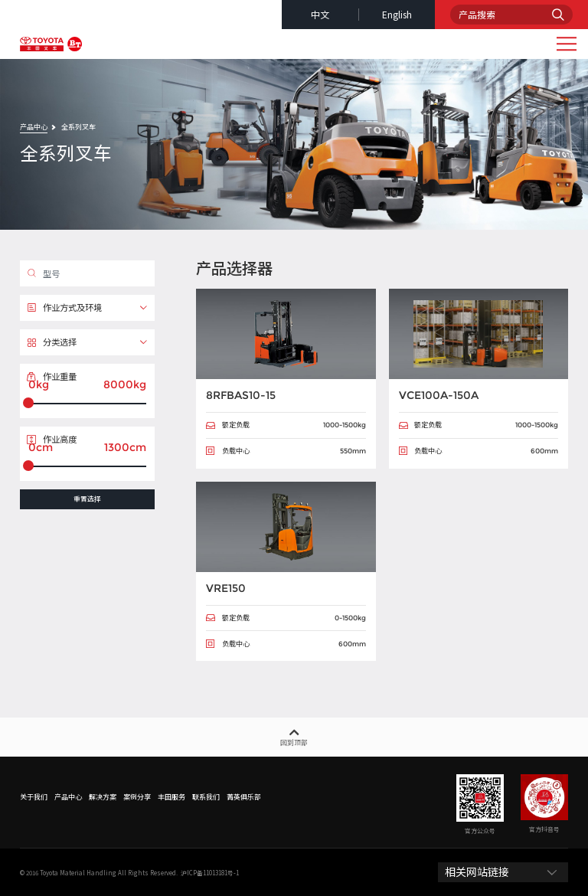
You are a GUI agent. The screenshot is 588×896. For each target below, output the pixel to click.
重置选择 (87, 499)
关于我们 (34, 797)
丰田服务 (171, 797)
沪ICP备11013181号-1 (210, 873)
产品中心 (34, 127)
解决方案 (103, 797)
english (397, 14)
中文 (320, 14)
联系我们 (206, 797)
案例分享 (137, 797)
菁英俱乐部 (244, 797)
